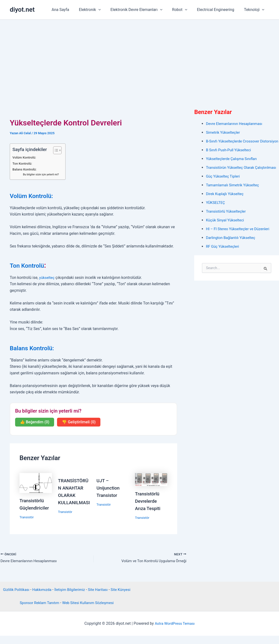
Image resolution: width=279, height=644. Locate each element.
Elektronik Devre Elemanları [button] (143, 10)
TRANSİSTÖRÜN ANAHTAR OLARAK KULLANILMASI (73, 495)
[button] (107, 10)
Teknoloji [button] (255, 10)
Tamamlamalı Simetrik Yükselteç (234, 197)
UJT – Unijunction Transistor (109, 488)
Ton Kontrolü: (23, 164)
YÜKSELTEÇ (216, 214)
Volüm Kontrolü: (25, 157)
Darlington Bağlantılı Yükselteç (232, 249)
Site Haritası (107, 592)
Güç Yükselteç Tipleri (224, 188)
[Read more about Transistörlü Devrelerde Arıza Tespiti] (151, 479)
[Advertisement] (139, 56)
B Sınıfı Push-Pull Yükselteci (230, 156)
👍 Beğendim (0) (35, 422)
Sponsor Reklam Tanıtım (38, 611)
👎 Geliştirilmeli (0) (79, 422)
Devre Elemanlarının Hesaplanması (236, 124)
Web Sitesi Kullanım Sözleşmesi (89, 611)
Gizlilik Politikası (20, 592)
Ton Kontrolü (31, 265)
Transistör (27, 517)
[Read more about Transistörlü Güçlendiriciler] (36, 483)
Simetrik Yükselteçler (224, 132)
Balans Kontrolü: (25, 169)
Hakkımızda (48, 592)
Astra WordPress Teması (175, 632)
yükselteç (47, 278)
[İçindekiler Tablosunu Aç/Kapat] (56, 150)
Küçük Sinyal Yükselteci (226, 232)
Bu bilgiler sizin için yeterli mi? (42, 174)
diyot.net (22, 9)
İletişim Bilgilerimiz (77, 592)
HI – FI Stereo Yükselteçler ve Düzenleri (240, 241)
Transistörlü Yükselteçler (227, 223)
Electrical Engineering (218, 10)
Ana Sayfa (71, 10)
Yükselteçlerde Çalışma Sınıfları (233, 165)
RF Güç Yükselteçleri (224, 258)
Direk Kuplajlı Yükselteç (226, 205)
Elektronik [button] (99, 10)
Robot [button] (184, 10)
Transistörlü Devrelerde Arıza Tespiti (149, 501)
